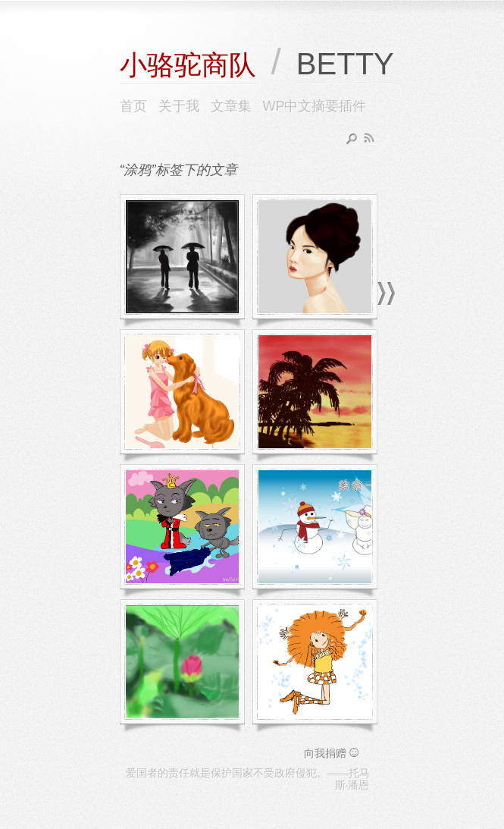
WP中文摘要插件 (315, 106)
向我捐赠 (333, 753)
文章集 (231, 106)
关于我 (179, 106)
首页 (133, 106)
